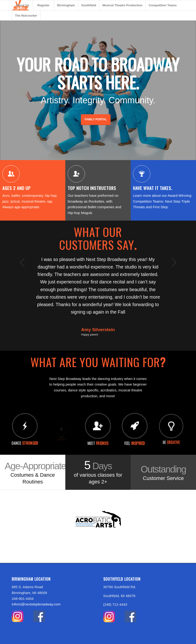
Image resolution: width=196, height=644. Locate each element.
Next (174, 263)
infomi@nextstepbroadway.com (36, 605)
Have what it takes (153, 189)
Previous (22, 263)
